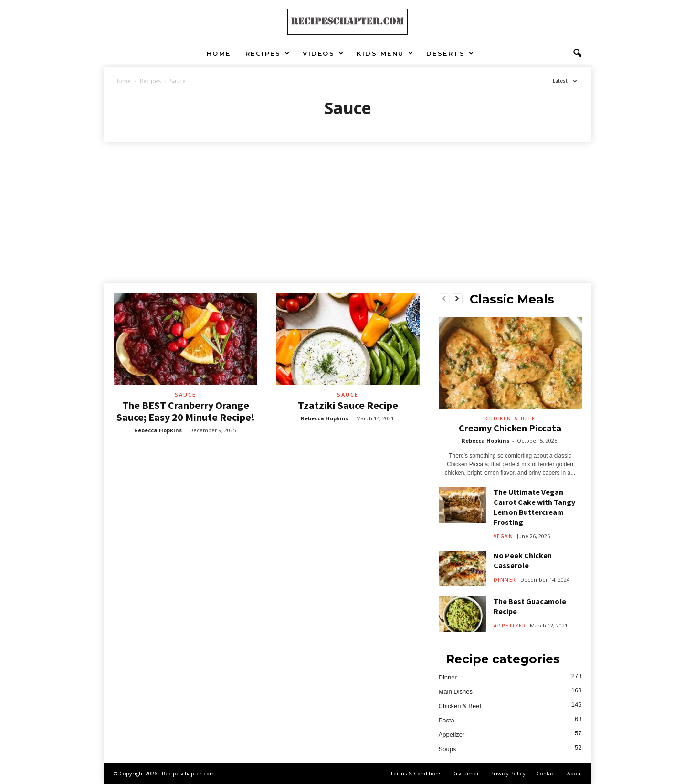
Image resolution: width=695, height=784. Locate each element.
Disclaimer (466, 773)
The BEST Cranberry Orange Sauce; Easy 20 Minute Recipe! (186, 411)
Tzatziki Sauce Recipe (348, 405)
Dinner (505, 580)
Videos (324, 53)
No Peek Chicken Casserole (523, 560)
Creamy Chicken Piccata (510, 428)
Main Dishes (456, 692)
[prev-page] (444, 299)
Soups (448, 749)
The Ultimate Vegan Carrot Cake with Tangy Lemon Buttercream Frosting (534, 507)
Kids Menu (385, 53)
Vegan (504, 536)
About (575, 773)
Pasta (447, 720)
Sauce (185, 394)
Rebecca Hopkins (158, 430)
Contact (546, 773)
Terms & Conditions (416, 773)
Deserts (451, 53)
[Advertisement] (347, 213)
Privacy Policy (508, 773)
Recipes (268, 53)
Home (219, 53)
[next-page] (457, 299)
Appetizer (510, 626)
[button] (577, 53)
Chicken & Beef (510, 418)
